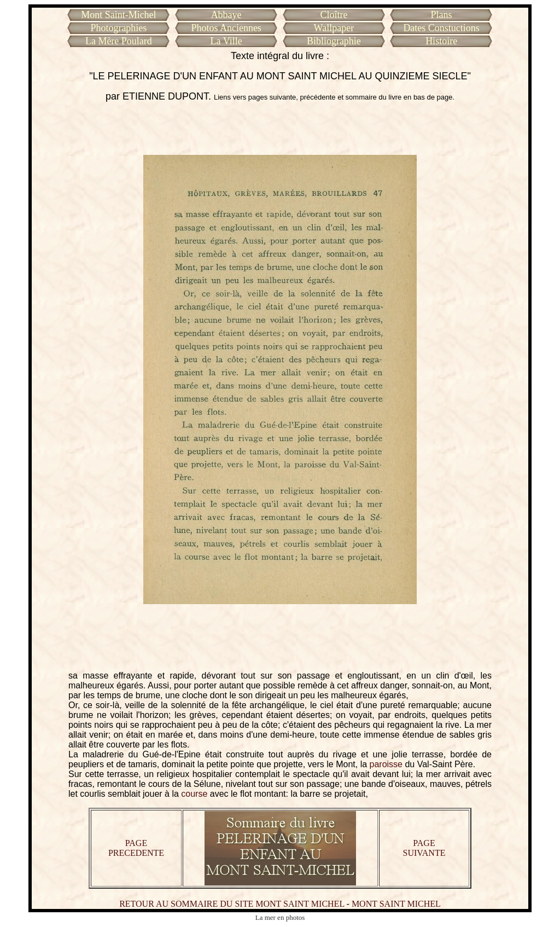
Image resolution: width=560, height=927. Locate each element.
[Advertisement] (280, 129)
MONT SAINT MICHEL (396, 904)
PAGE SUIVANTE (424, 848)
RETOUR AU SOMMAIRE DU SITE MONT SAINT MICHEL (232, 904)
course (194, 794)
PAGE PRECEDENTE (136, 848)
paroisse (386, 764)
